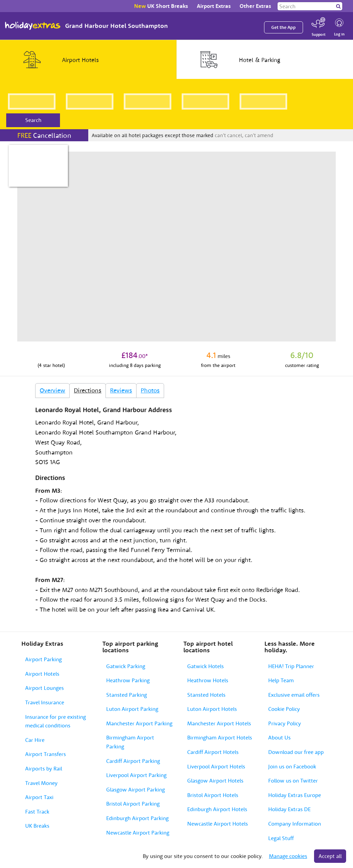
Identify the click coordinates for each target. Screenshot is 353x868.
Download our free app (296, 752)
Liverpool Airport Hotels (216, 766)
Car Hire (35, 740)
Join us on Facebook (292, 766)
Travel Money (41, 783)
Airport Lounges (44, 688)
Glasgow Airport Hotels (215, 780)
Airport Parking (43, 659)
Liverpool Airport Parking (136, 775)
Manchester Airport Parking (139, 723)
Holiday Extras (33, 26)
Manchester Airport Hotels (219, 723)
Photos (150, 390)
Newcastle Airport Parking (138, 833)
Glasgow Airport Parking (135, 789)
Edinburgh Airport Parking (137, 818)
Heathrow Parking (128, 680)
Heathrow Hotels (208, 680)
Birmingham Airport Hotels (220, 737)
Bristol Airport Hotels (213, 795)
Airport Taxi (39, 797)
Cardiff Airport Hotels (213, 752)
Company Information (295, 824)
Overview (52, 390)
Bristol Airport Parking (133, 804)
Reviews (121, 390)
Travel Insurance (45, 702)
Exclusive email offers (294, 695)
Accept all (330, 856)
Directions (88, 390)
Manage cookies (288, 856)
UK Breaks (37, 826)
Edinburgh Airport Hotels (217, 809)
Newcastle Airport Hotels (218, 824)
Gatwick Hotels (205, 666)
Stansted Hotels (206, 695)
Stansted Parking (127, 695)
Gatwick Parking (126, 666)
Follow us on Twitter (293, 780)
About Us (279, 737)
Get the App (284, 27)
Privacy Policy (285, 723)
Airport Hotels (42, 674)
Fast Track (37, 811)
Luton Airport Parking (132, 709)
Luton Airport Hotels (212, 709)
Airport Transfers (46, 754)
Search (33, 120)
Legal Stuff (281, 838)
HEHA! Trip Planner (291, 666)
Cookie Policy (284, 709)
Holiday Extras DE (289, 809)
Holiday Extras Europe (295, 795)
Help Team (281, 680)
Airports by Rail (44, 768)
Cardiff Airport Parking (133, 761)
